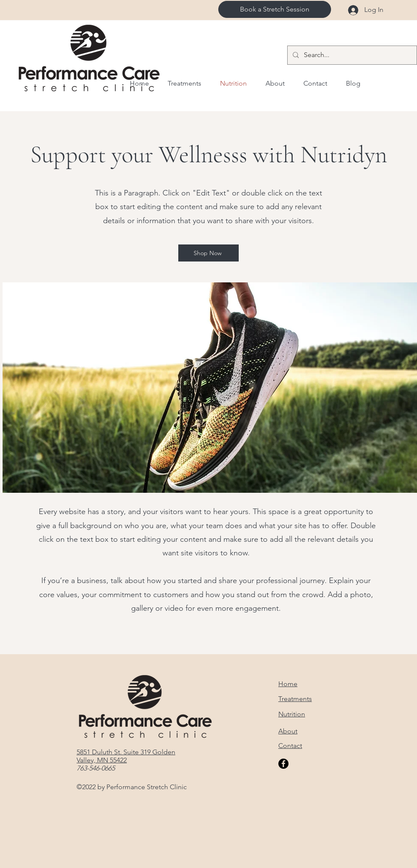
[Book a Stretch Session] (275, 9)
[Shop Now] (208, 253)
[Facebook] (283, 764)
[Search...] (351, 55)
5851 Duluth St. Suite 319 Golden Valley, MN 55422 (126, 756)
